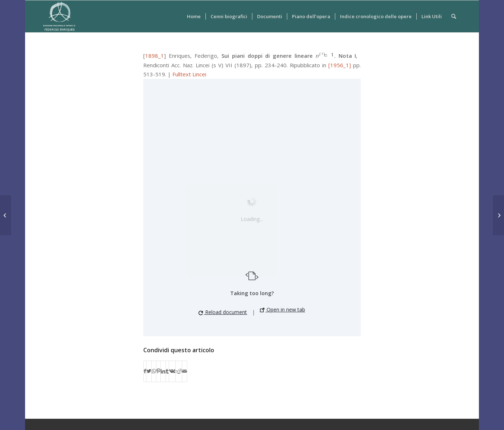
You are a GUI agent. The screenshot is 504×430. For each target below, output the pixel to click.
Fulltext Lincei (189, 74)
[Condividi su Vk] (172, 371)
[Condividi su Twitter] (149, 371)
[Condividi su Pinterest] (158, 371)
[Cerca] (454, 16)
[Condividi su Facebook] (145, 371)
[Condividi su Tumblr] (167, 371)
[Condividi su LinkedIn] (163, 371)
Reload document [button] (223, 312)
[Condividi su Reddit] (179, 371)
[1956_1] (340, 65)
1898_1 (155, 56)
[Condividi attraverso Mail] (185, 371)
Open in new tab (283, 310)
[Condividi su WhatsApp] (154, 371)
